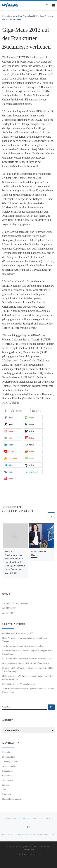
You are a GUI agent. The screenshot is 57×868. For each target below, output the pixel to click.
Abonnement (8, 780)
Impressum (7, 794)
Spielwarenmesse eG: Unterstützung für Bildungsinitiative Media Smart (28, 652)
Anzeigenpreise (9, 766)
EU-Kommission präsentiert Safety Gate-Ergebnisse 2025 (27, 659)
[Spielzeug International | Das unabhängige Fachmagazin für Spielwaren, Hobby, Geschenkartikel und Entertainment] (10, 5)
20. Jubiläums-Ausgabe (17, 603)
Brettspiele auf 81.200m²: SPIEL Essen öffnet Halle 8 (26, 663)
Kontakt (6, 785)
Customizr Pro (35, 854)
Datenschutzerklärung (12, 799)
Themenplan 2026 (10, 761)
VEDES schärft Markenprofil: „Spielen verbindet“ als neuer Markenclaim (28, 690)
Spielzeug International (26, 847)
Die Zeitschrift (9, 757)
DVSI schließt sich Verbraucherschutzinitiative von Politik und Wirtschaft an (28, 678)
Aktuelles (17, 16)
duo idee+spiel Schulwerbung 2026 (18, 633)
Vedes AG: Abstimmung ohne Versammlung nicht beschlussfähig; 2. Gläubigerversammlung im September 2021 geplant (15, 562)
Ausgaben (9, 613)
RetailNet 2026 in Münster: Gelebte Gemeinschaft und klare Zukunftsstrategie (28, 670)
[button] (6, 411)
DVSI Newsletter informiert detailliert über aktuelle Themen (25, 640)
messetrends (8, 776)
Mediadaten (7, 771)
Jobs (4, 790)
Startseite (6, 16)
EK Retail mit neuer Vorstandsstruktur (19, 684)
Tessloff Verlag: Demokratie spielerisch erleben (23, 646)
